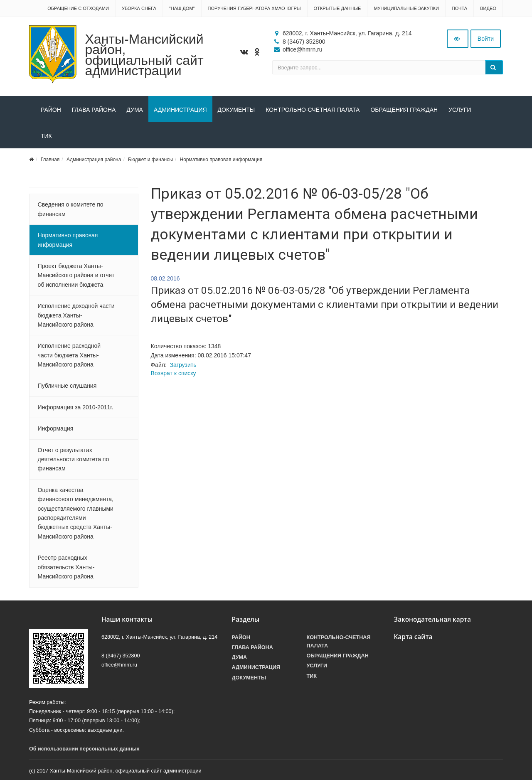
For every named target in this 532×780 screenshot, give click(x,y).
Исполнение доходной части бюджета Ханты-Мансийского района (76, 315)
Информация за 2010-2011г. (76, 407)
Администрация (180, 110)
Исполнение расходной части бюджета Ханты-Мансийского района (69, 355)
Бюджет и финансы (150, 160)
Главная (50, 160)
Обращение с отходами (78, 8)
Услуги (460, 110)
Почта (459, 8)
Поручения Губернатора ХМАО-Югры (254, 8)
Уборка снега (139, 8)
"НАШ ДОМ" (182, 8)
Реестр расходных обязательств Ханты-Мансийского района (66, 567)
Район (51, 110)
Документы (236, 110)
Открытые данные (337, 8)
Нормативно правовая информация (221, 160)
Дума (135, 110)
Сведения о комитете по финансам (71, 209)
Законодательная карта (433, 619)
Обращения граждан (404, 110)
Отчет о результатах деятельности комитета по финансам (74, 459)
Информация (56, 428)
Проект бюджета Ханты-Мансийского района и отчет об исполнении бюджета (76, 275)
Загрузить (183, 365)
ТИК (46, 136)
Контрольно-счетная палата (313, 110)
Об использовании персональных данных (84, 749)
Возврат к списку (174, 373)
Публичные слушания (67, 386)
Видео (488, 8)
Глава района (94, 110)
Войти (486, 39)
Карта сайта (413, 637)
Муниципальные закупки (406, 8)
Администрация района (94, 160)
